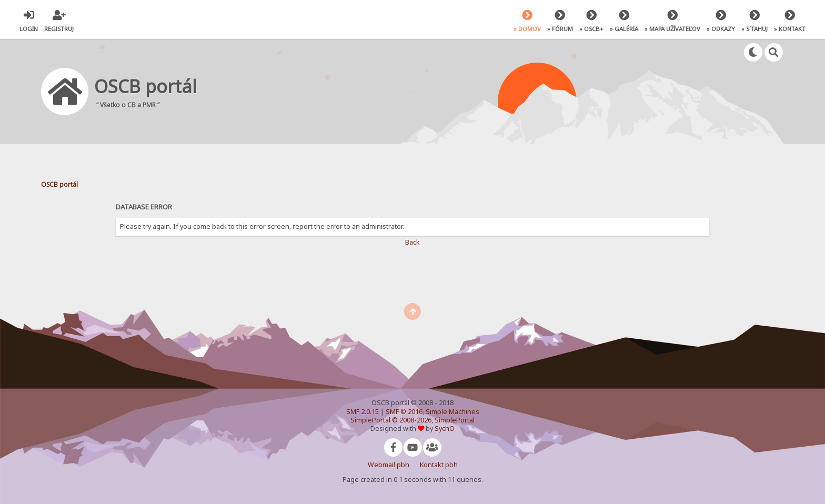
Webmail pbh (389, 465)
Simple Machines (452, 412)
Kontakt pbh (439, 465)
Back (413, 242)
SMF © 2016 (404, 412)
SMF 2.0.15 (363, 412)
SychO (445, 429)
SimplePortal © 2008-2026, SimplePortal (413, 420)
